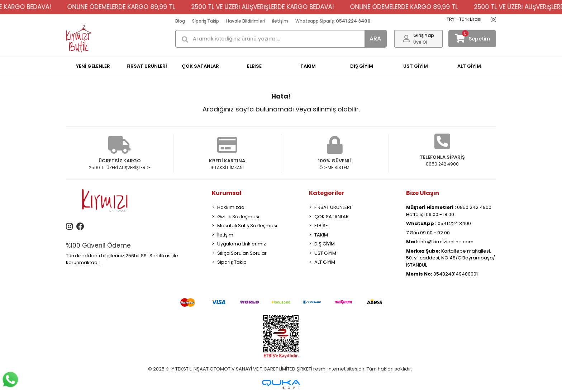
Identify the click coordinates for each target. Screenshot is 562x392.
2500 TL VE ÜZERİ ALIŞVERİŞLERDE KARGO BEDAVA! (301, 7)
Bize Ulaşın (423, 193)
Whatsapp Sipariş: (333, 21)
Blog (180, 21)
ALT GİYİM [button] (469, 66)
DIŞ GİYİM (325, 244)
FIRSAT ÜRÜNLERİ (333, 207)
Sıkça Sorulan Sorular (242, 253)
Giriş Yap (424, 35)
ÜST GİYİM (325, 253)
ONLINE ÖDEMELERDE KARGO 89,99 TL (160, 7)
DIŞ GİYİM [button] (362, 66)
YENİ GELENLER (93, 66)
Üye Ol (420, 42)
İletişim (280, 21)
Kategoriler (327, 193)
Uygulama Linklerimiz (242, 244)
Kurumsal (227, 193)
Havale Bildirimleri (246, 21)
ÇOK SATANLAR (332, 217)
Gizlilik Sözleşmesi (238, 217)
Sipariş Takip (206, 21)
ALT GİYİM (325, 262)
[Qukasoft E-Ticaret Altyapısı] (281, 384)
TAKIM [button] (308, 66)
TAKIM (321, 235)
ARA (375, 39)
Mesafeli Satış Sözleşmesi (247, 226)
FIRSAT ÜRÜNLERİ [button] (147, 66)
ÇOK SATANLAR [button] (200, 66)
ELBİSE (321, 226)
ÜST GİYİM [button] (416, 66)
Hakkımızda (231, 207)
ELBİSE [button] (254, 66)
